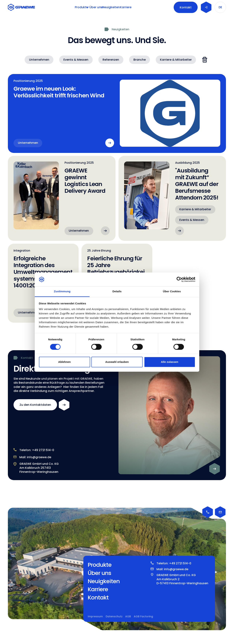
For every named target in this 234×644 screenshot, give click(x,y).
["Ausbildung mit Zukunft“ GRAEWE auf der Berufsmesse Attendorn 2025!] (172, 198)
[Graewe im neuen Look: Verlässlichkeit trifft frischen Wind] (117, 113)
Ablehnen (64, 362)
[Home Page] (22, 7)
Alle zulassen (170, 362)
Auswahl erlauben (117, 362)
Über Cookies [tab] (172, 291)
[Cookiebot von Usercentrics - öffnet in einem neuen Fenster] (179, 279)
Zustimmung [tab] (62, 291)
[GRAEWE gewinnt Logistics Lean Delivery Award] (62, 198)
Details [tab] (117, 291)
